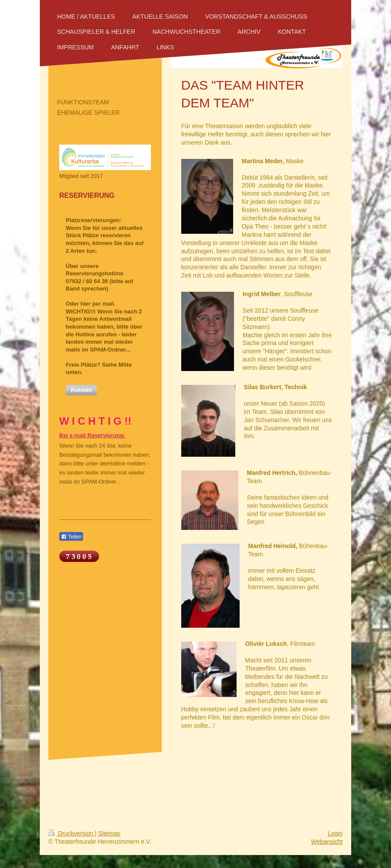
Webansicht (327, 842)
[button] (81, 390)
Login (335, 833)
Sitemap (109, 833)
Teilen (71, 537)
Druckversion (72, 833)
